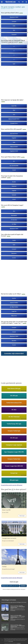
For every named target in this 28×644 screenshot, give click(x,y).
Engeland (14, 138)
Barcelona (14, 341)
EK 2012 (14, 410)
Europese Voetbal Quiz (14, 459)
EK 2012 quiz (14, 438)
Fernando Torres (14, 123)
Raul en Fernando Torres (14, 119)
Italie (14, 142)
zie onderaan (19, 643)
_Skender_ (20, 625)
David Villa (14, 106)
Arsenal (14, 170)
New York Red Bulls (14, 166)
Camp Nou (14, 311)
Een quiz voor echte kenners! (8, 541)
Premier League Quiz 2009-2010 (14, 466)
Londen (14, 240)
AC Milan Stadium (14, 307)
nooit (14, 64)
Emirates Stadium (14, 303)
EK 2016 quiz (14, 396)
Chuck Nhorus (21, 606)
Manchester (14, 253)
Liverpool (14, 22)
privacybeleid (11, 641)
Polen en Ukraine (14, 147)
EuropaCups (14, 473)
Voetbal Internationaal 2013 (14, 403)
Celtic (14, 26)
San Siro (14, 298)
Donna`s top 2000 (6, 510)
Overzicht (24, 482)
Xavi (14, 115)
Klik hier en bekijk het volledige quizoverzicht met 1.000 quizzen (14, 589)
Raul (14, 110)
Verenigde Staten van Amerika (9, 538)
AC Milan (14, 224)
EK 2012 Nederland (14, 417)
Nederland (14, 186)
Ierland (14, 199)
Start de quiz (24, 391)
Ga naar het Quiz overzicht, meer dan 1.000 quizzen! (12, 485)
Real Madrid (14, 215)
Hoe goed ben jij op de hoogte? (8, 569)
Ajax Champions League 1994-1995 (14, 452)
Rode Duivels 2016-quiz (14, 389)
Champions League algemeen (14, 445)
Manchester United (14, 17)
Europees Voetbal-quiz (14, 431)
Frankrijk (4, 567)
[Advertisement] (13, 83)
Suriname (14, 195)
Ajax (14, 30)
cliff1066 (20, 615)
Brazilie (14, 182)
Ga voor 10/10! (5, 513)
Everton (14, 258)
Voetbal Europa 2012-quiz (14, 424)
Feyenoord (14, 35)
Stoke (14, 245)
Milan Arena (14, 316)
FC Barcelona (14, 220)
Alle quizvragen (14, 480)
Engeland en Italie (14, 151)
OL (14, 161)
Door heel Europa (14, 134)
